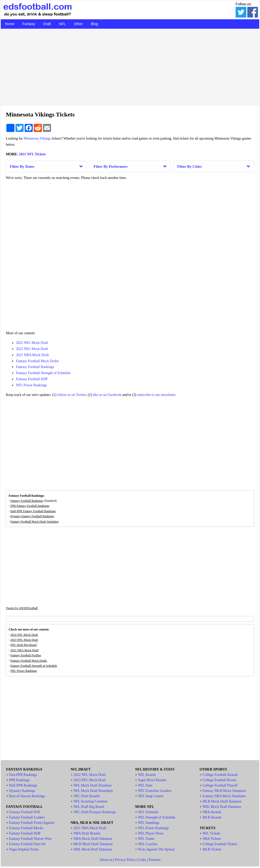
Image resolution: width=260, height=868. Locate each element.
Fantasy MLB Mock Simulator (224, 791)
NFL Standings (149, 823)
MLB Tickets (212, 849)
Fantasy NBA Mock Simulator (224, 796)
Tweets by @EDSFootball (22, 608)
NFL (62, 24)
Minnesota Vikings (37, 138)
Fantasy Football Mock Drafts (37, 361)
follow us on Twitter (72, 395)
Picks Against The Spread (156, 849)
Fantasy (29, 24)
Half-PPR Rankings (23, 785)
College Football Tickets (220, 844)
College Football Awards (220, 775)
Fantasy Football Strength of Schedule (43, 373)
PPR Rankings (19, 780)
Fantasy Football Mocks (26, 828)
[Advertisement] (130, 66)
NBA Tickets (212, 839)
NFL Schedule (148, 812)
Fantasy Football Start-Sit (27, 844)
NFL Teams (146, 839)
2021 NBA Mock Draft (32, 355)
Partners (155, 860)
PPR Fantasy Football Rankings (30, 506)
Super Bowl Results (152, 780)
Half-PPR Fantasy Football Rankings (33, 511)
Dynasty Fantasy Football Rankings (32, 516)
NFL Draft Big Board (23, 645)
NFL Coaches (148, 844)
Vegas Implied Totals (24, 849)
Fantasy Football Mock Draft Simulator (35, 522)
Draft (47, 24)
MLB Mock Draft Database (93, 844)
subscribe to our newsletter (156, 395)
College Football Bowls (219, 780)
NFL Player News (151, 833)
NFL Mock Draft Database (92, 785)
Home (10, 24)
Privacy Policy (125, 860)
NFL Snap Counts (151, 796)
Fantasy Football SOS (25, 812)
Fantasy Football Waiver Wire (30, 839)
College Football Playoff (220, 785)
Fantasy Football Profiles (26, 655)
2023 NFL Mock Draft (32, 349)
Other (78, 24)
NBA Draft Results (87, 833)
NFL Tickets (211, 833)
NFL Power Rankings (31, 385)
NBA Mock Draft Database (93, 839)
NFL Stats (145, 785)
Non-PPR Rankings (23, 775)
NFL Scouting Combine (90, 801)
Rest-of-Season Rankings (27, 796)
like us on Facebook (107, 395)
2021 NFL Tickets (32, 154)
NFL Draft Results (87, 796)
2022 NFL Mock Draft (32, 343)
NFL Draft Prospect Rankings (95, 812)
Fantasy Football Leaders (27, 817)
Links (142, 860)
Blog (94, 24)
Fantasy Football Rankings (35, 367)
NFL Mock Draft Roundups (93, 791)
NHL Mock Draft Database (93, 849)
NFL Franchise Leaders (155, 791)
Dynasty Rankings (22, 791)
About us (106, 860)
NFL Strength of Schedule (157, 817)
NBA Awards (212, 812)
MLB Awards (212, 817)
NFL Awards (147, 775)
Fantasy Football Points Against (32, 823)
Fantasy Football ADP (32, 379)
